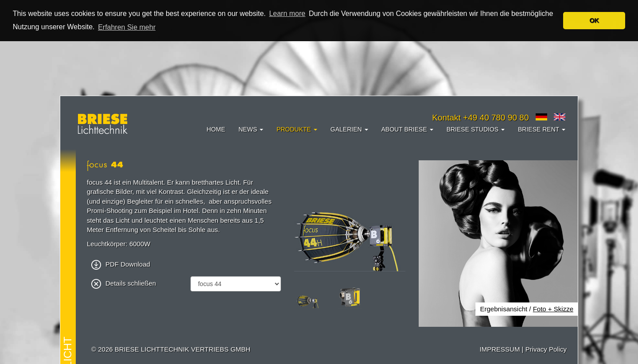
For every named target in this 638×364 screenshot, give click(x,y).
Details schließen (124, 283)
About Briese (407, 129)
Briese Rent (542, 129)
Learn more (287, 14)
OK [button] (594, 20)
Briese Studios (476, 129)
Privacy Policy (546, 349)
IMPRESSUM (500, 349)
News (251, 129)
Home (216, 129)
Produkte (297, 129)
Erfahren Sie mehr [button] (127, 27)
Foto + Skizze (553, 309)
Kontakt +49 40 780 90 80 (480, 118)
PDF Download (121, 264)
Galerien (349, 129)
